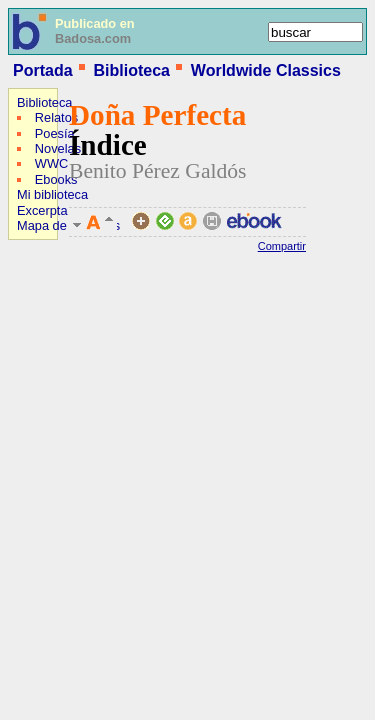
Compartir (282, 246)
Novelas (58, 148)
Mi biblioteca (52, 194)
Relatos (56, 117)
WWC (51, 163)
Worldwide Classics (266, 70)
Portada (43, 70)
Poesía (55, 133)
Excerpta (42, 210)
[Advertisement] (68, 376)
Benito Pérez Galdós (158, 171)
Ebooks (56, 179)
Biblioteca (131, 70)
